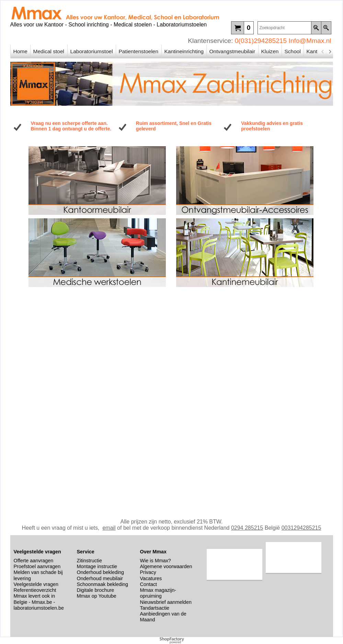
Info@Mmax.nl (310, 41)
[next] (330, 51)
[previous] (323, 51)
